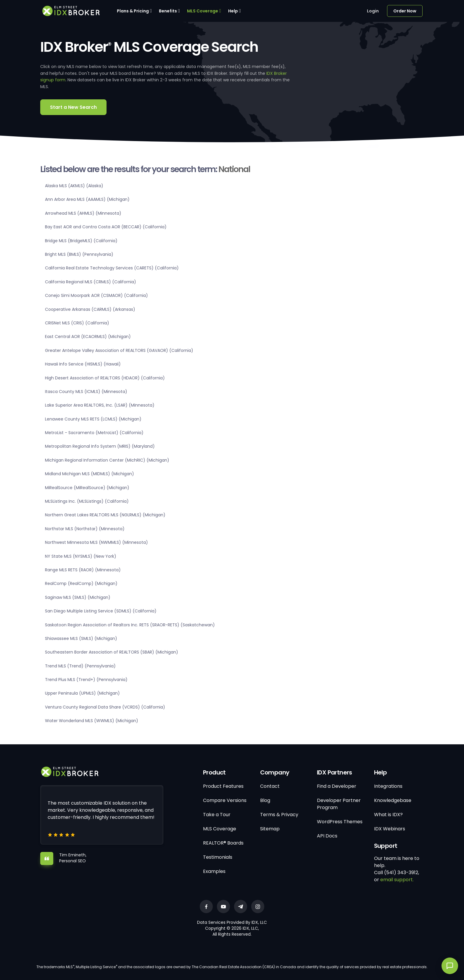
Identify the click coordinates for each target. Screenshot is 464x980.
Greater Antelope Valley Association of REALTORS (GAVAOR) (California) (119, 350)
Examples (214, 871)
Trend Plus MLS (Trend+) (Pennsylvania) (86, 680)
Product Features (223, 786)
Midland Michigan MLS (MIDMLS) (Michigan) (90, 474)
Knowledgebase (393, 800)
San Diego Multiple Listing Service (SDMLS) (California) (101, 611)
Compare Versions (225, 800)
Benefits (168, 11)
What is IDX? (388, 815)
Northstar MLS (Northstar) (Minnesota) (85, 529)
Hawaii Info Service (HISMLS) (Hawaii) (83, 364)
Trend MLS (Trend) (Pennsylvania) (80, 666)
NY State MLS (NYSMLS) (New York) (81, 556)
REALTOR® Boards (223, 843)
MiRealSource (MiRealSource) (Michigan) (87, 488)
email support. (397, 880)
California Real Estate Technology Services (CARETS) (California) (112, 268)
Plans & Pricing (133, 11)
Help (233, 11)
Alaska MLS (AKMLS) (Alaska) (74, 186)
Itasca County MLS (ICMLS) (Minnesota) (86, 392)
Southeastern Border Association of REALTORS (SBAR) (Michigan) (112, 652)
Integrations (388, 786)
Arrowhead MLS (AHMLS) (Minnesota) (83, 213)
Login (373, 11)
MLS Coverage (203, 11)
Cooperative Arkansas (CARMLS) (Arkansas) (90, 309)
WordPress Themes (340, 822)
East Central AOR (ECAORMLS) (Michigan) (88, 337)
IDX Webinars (390, 829)
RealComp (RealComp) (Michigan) (81, 583)
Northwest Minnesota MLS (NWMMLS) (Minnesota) (96, 542)
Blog (265, 800)
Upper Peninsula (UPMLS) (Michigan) (82, 693)
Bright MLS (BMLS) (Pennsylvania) (79, 254)
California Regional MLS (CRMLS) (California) (91, 282)
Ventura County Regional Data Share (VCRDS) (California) (105, 707)
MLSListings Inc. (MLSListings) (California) (87, 501)
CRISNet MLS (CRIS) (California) (77, 323)
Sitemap (270, 829)
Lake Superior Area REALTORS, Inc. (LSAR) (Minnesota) (100, 405)
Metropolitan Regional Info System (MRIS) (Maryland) (100, 446)
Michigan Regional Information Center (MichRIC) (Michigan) (107, 460)
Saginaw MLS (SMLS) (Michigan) (78, 597)
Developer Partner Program (339, 804)
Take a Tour (217, 815)
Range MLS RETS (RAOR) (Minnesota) (83, 570)
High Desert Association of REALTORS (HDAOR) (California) (105, 378)
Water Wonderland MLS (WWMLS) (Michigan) (92, 721)
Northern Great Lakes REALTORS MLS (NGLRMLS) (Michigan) (105, 515)
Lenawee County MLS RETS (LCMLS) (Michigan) (93, 419)
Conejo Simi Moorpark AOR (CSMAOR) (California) (96, 295)
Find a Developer (337, 786)
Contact (270, 786)
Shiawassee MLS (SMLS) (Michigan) (81, 638)
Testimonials (218, 857)
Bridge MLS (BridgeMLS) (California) (81, 241)
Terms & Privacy (279, 815)
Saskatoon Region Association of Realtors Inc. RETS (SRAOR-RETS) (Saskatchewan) (130, 625)
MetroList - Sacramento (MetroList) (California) (94, 433)
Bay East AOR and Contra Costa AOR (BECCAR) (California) (106, 227)
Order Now (405, 11)
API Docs (327, 836)
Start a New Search (73, 107)
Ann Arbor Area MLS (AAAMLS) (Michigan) (87, 199)
